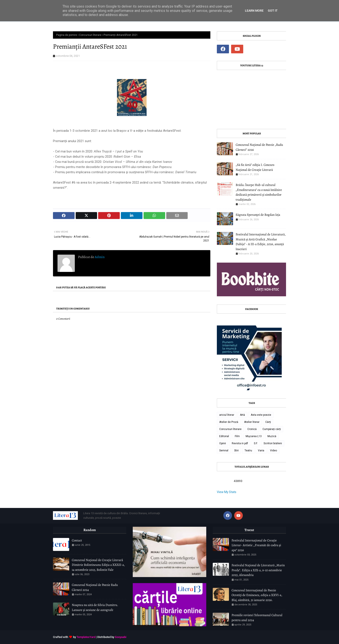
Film (237, 436)
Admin (99, 257)
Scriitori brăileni (273, 443)
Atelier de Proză (229, 422)
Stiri (236, 450)
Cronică (252, 429)
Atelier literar (252, 422)
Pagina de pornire (67, 35)
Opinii (223, 443)
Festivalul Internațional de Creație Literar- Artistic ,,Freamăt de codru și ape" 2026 (256, 545)
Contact (77, 540)
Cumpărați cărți (272, 429)
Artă (242, 415)
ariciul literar (227, 415)
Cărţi (268, 422)
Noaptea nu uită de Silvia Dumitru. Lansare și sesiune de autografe (95, 607)
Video (273, 450)
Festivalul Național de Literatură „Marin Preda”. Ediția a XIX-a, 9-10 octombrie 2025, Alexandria (258, 570)
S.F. (256, 443)
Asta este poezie (261, 415)
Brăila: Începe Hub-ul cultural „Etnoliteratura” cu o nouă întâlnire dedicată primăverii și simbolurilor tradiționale (259, 192)
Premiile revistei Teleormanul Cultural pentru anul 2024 (257, 618)
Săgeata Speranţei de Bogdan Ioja (258, 215)
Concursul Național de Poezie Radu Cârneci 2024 (95, 587)
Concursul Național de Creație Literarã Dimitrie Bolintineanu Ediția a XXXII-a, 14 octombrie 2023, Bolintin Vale (98, 565)
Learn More (254, 11)
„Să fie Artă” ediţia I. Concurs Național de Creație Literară (255, 167)
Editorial (224, 436)
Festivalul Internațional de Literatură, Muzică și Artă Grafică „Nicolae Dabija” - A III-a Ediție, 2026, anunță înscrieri (261, 242)
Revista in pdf (240, 443)
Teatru (248, 450)
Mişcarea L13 (254, 436)
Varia (261, 450)
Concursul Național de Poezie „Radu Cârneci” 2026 (259, 147)
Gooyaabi (121, 637)
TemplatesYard (86, 637)
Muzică (272, 436)
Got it (273, 11)
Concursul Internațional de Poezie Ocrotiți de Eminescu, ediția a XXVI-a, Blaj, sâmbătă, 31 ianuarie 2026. (257, 595)
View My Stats (227, 492)
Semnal (224, 450)
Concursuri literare (90, 35)
